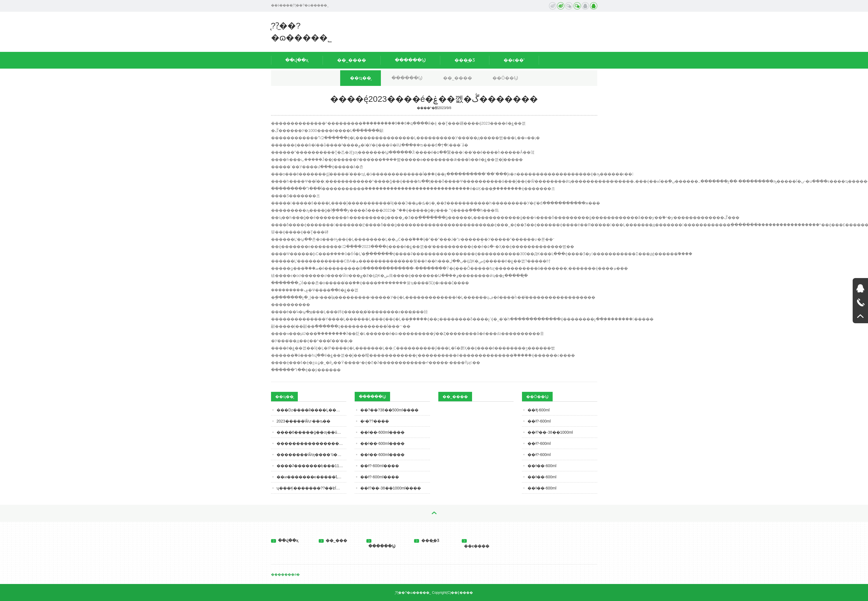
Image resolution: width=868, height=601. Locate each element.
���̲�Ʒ (465, 60)
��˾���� (352, 60)
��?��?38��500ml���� (389, 410)
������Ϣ (410, 60)
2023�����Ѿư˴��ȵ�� (304, 421)
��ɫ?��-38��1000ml (550, 432)
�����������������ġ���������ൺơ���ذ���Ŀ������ (311, 443)
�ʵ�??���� (375, 421)
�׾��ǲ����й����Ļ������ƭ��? (311, 410)
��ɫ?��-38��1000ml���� (391, 488)
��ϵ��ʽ (514, 60)
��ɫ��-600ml (542, 466)
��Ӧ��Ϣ (505, 78)
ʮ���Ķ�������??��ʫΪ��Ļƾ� (311, 488)
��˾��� (333, 540)
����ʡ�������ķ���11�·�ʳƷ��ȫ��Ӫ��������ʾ (311, 466)
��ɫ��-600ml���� (383, 432)
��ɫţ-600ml (539, 410)
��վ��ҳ (297, 60)
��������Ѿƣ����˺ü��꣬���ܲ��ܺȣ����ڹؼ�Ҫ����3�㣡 (311, 455)
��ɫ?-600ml (539, 421)
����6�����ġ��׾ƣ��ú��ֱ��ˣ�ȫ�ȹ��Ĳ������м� (311, 432)
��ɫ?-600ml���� (380, 466)
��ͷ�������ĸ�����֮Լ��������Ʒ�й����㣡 (311, 477)
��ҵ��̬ (361, 78)
